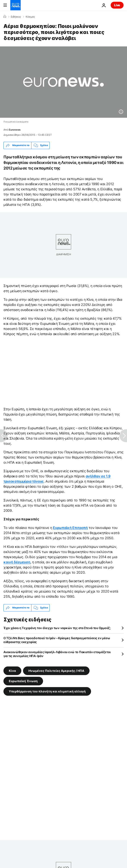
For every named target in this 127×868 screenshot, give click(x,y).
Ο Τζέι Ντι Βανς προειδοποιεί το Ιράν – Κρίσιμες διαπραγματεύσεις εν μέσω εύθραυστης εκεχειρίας (57, 640)
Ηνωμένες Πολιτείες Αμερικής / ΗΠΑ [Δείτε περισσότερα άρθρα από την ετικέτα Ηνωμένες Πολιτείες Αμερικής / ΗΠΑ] (56, 670)
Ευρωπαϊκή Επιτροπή (70, 528)
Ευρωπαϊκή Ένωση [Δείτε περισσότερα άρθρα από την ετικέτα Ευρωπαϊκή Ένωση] (23, 681)
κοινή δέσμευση (17, 562)
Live (117, 5)
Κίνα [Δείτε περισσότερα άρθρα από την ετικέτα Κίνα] (12, 670)
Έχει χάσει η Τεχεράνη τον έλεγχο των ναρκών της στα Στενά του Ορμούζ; (57, 628)
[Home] (5, 17)
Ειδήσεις (16, 17)
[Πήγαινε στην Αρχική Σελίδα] (15, 5)
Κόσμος (30, 17)
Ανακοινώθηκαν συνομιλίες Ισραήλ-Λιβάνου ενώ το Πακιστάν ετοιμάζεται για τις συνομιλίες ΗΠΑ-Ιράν (57, 654)
